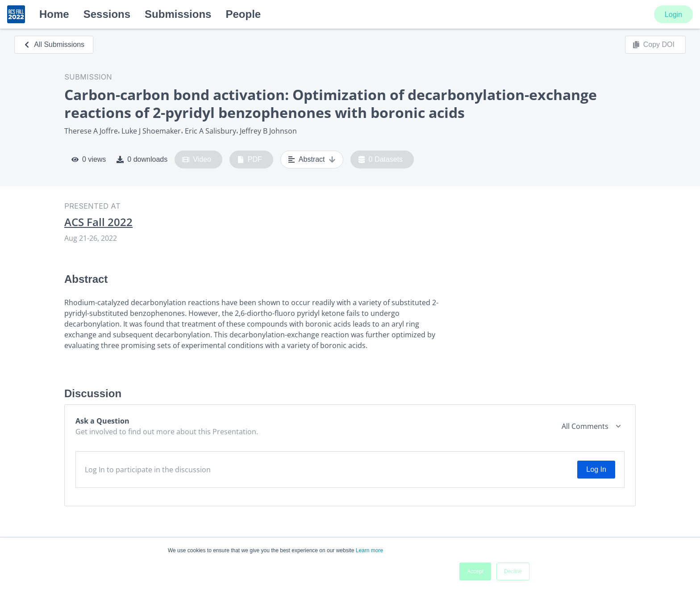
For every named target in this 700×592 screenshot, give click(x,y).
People (243, 14)
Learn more (369, 550)
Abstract (312, 160)
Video (197, 160)
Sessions (107, 14)
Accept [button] (475, 571)
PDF (250, 160)
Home (54, 14)
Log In (596, 469)
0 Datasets (381, 160)
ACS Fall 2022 (98, 222)
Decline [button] (513, 571)
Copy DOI (654, 45)
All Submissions (54, 44)
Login (673, 15)
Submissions (178, 14)
